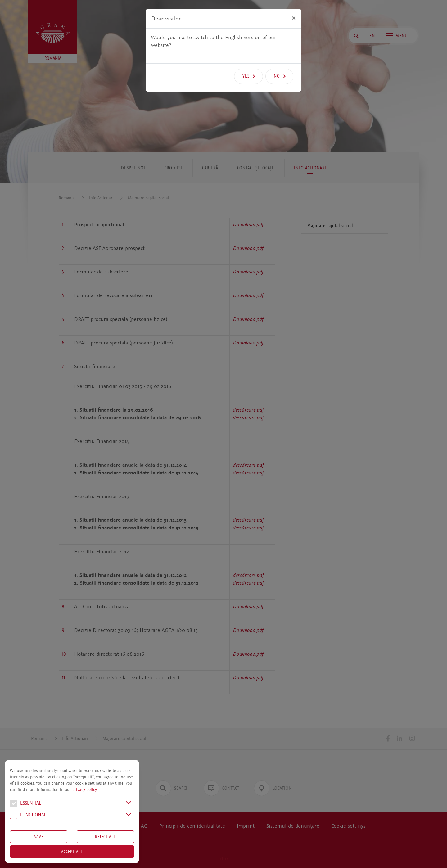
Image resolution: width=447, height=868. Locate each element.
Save (39, 837)
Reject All (105, 837)
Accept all (72, 852)
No (277, 76)
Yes (246, 76)
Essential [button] (25, 804)
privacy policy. (85, 790)
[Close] (294, 18)
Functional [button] (28, 816)
